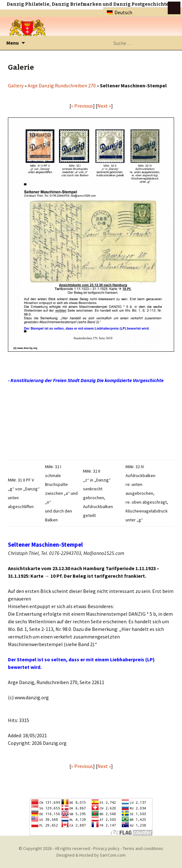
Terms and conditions (143, 848)
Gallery (16, 85)
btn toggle (174, 8)
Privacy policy (106, 848)
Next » (104, 106)
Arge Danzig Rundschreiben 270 (62, 85)
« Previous (82, 106)
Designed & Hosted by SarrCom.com (91, 855)
